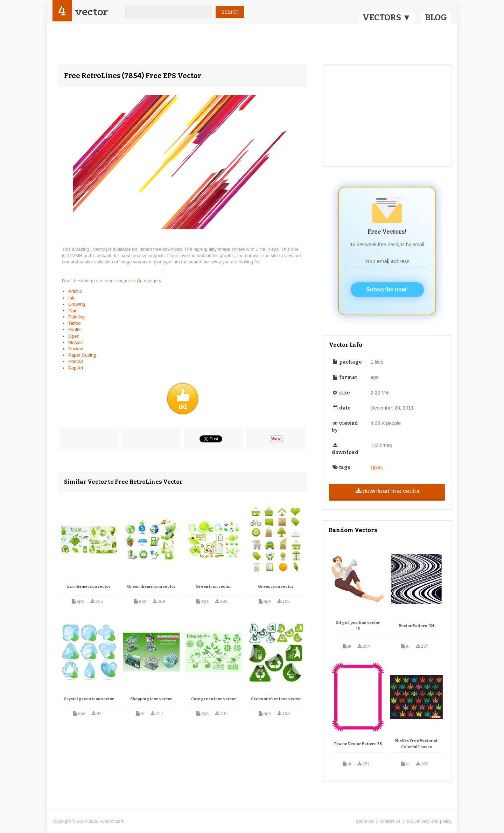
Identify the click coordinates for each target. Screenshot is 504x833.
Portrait (76, 361)
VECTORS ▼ (387, 18)
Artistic (75, 291)
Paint (73, 311)
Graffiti (75, 329)
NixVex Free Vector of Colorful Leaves (416, 744)
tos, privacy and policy (429, 821)
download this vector (387, 491)
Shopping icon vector (151, 699)
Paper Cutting (82, 355)
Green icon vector (213, 587)
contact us (390, 821)
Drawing (77, 304)
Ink (71, 298)
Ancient (76, 349)
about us (365, 821)
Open (74, 336)
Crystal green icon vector (89, 699)
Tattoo (74, 323)
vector (91, 12)
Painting (76, 317)
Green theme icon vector (151, 587)
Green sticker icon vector (276, 699)
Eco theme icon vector (89, 587)
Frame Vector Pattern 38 (358, 744)
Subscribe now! (387, 290)
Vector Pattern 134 (416, 626)
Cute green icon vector (214, 699)
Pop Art (76, 368)
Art (140, 281)
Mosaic (75, 342)
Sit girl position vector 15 (358, 626)
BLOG (436, 18)
